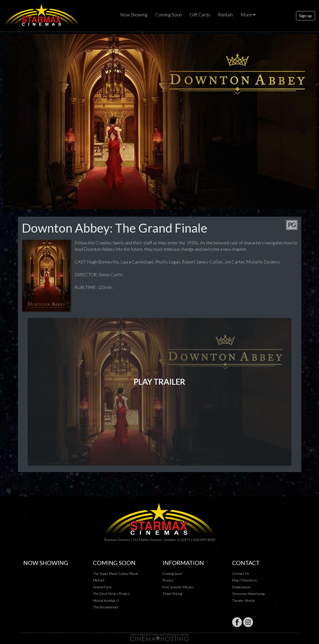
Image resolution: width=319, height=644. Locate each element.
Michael (99, 580)
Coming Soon (169, 15)
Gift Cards (200, 15)
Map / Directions (245, 580)
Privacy (168, 580)
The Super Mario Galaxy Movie (116, 573)
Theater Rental (243, 600)
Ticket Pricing (172, 594)
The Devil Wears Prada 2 (112, 594)
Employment (241, 587)
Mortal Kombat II (106, 600)
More (246, 15)
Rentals (226, 15)
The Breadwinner (106, 607)
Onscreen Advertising (248, 594)
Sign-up (306, 16)
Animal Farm (102, 587)
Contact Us (241, 573)
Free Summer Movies (178, 587)
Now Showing (134, 15)
